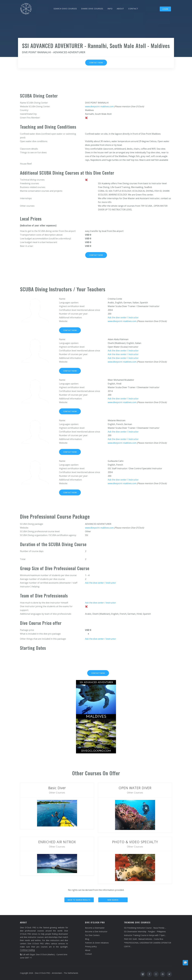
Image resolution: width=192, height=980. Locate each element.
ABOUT (120, 9)
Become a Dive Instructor (96, 932)
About (88, 950)
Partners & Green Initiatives (97, 943)
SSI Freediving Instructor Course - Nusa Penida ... (145, 928)
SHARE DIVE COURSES (92, 9)
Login (165, 9)
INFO (110, 9)
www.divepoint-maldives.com (99, 106)
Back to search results (79, 900)
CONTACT (133, 9)
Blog (87, 939)
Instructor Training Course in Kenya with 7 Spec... (145, 935)
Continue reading (27, 950)
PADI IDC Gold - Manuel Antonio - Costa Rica (144, 939)
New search (113, 900)
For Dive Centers (92, 935)
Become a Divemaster (95, 928)
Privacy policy (91, 946)
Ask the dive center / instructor (123, 317)
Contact (88, 954)
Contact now (96, 63)
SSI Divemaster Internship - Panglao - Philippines (145, 932)
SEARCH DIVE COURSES (65, 9)
